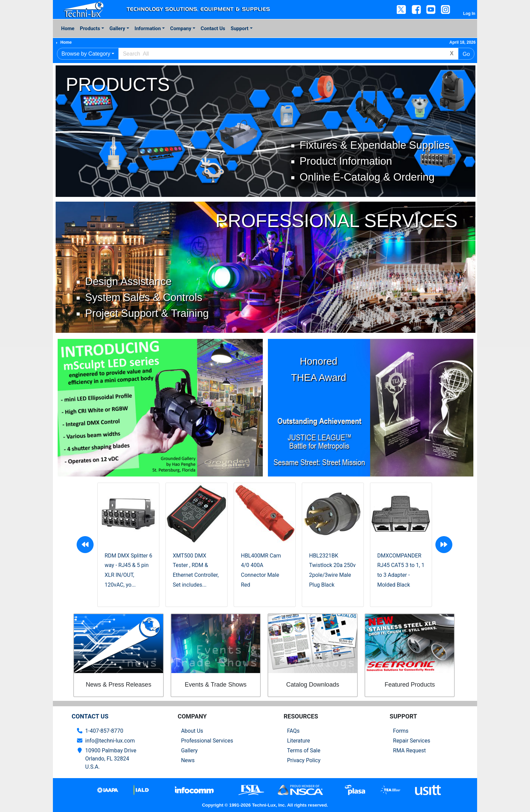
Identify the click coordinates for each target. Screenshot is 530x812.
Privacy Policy (304, 760)
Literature (298, 741)
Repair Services (412, 741)
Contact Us (213, 28)
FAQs (293, 731)
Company (181, 28)
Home (68, 28)
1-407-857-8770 (104, 731)
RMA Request (409, 750)
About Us (192, 731)
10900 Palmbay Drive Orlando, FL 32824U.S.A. (111, 759)
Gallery (117, 28)
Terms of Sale (303, 750)
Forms (401, 731)
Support (240, 28)
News (188, 760)
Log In (469, 14)
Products (90, 28)
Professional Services (207, 741)
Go (466, 54)
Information (148, 28)
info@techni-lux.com (110, 741)
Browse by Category (86, 54)
